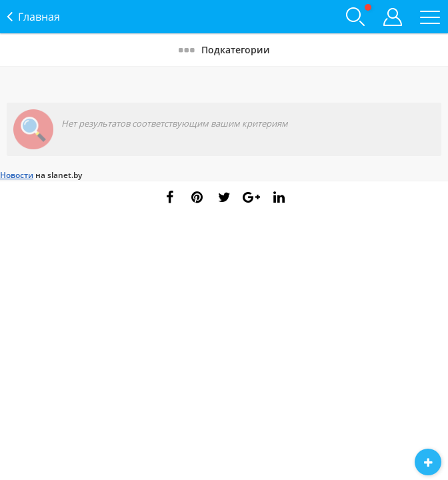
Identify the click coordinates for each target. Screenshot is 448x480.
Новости (17, 175)
